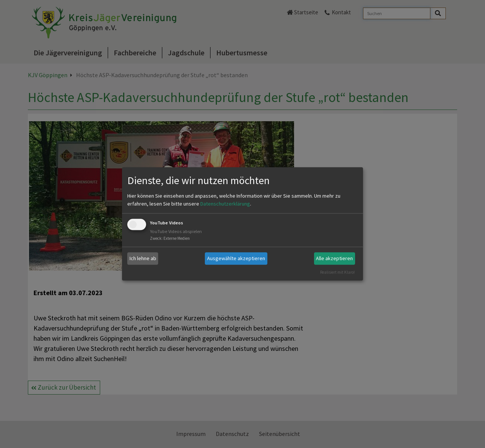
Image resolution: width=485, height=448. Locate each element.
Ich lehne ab (143, 258)
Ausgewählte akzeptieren (236, 258)
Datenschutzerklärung (225, 204)
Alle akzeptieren (334, 258)
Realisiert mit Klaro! (337, 272)
